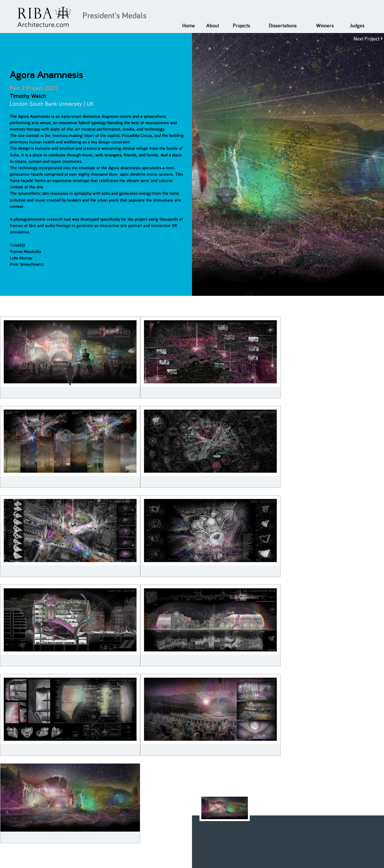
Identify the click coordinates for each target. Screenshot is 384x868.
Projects (241, 26)
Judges (357, 26)
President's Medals (115, 15)
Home (189, 26)
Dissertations (283, 26)
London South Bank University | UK (52, 104)
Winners (325, 26)
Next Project (367, 39)
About (213, 26)
